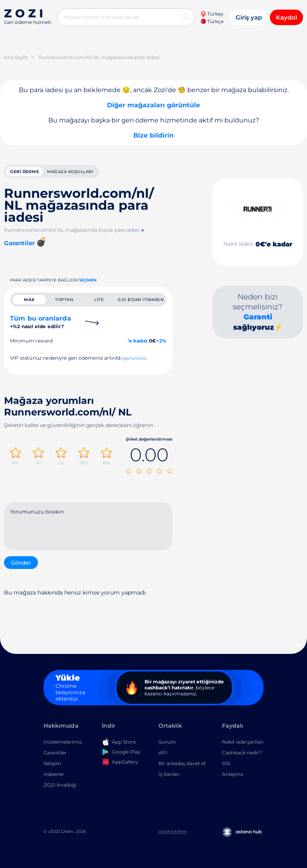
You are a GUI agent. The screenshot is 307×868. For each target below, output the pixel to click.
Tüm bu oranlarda (41, 325)
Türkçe (212, 21)
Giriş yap (249, 17)
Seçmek (88, 282)
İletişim (52, 765)
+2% (161, 344)
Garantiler (55, 754)
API (163, 754)
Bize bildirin (153, 135)
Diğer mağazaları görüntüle (153, 105)
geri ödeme (25, 172)
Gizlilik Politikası (172, 833)
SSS (226, 765)
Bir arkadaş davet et (182, 765)
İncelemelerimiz (63, 743)
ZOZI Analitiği (60, 786)
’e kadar (138, 344)
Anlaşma (233, 776)
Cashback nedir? (242, 754)
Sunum (167, 743)
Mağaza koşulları (70, 172)
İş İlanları (169, 776)
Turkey (212, 14)
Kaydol (286, 17)
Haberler (54, 776)
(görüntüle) (135, 361)
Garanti (258, 319)
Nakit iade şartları (243, 743)
